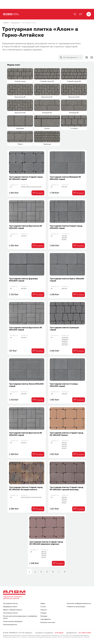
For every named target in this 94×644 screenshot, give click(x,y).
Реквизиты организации (76, 607)
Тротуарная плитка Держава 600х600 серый (23, 280)
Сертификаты (46, 619)
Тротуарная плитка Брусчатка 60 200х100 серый (25, 227)
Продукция (15, 23)
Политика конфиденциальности (79, 603)
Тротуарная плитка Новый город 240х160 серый (66, 227)
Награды (44, 616)
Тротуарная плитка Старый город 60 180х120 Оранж (67, 434)
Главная (6, 23)
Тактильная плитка (10, 613)
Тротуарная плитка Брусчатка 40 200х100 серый (25, 329)
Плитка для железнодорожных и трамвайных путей (20, 617)
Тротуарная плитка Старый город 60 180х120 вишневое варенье (46, 543)
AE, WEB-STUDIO (85, 633)
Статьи (43, 607)
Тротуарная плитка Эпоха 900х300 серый (26, 385)
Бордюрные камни (10, 607)
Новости (44, 610)
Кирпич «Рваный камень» (13, 610)
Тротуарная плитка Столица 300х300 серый (64, 385)
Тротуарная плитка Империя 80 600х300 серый (65, 178)
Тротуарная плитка (10, 603)
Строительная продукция (13, 621)
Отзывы (43, 613)
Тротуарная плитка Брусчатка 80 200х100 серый (25, 434)
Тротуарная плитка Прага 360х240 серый (67, 280)
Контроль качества (48, 622)
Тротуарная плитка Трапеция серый (64, 329)
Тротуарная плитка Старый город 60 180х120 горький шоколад (67, 488)
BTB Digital (59, 633)
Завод (43, 603)
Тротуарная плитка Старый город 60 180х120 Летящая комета (26, 488)
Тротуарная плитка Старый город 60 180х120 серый (26, 178)
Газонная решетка (10, 624)
